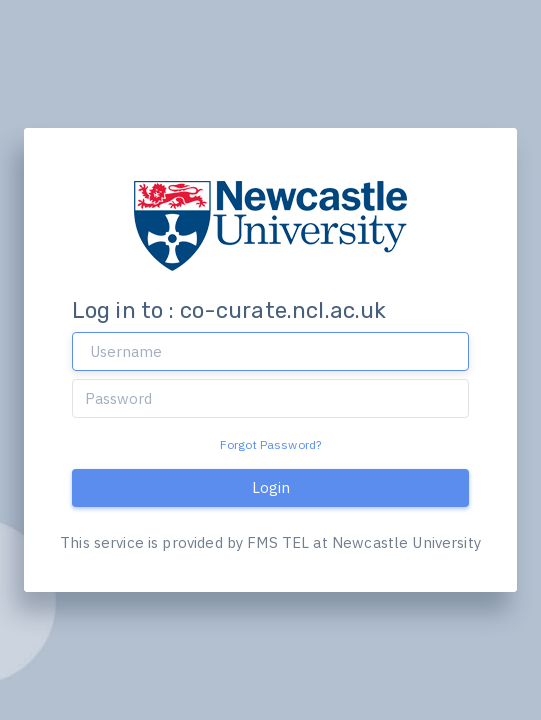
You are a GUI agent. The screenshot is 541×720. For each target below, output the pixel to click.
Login (271, 487)
